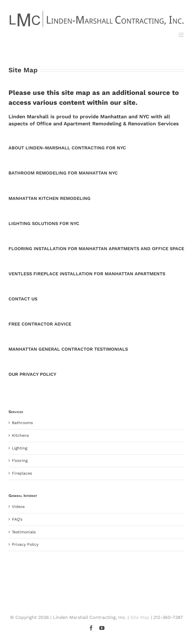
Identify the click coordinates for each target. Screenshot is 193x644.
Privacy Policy (25, 544)
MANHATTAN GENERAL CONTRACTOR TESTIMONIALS (68, 349)
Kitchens (20, 435)
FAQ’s (17, 519)
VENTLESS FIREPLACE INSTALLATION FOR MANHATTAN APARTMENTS (87, 274)
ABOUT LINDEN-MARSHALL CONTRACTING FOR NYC (67, 148)
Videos (18, 507)
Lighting (20, 448)
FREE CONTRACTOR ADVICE (40, 324)
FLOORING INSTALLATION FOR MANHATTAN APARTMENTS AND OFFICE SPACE (96, 249)
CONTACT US (23, 299)
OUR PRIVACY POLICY (32, 374)
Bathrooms (22, 423)
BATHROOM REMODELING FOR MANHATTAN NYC (63, 173)
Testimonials (24, 532)
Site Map (140, 617)
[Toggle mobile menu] (182, 35)
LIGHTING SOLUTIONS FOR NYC (44, 223)
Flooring (20, 460)
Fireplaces (22, 473)
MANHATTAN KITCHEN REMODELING (50, 198)
